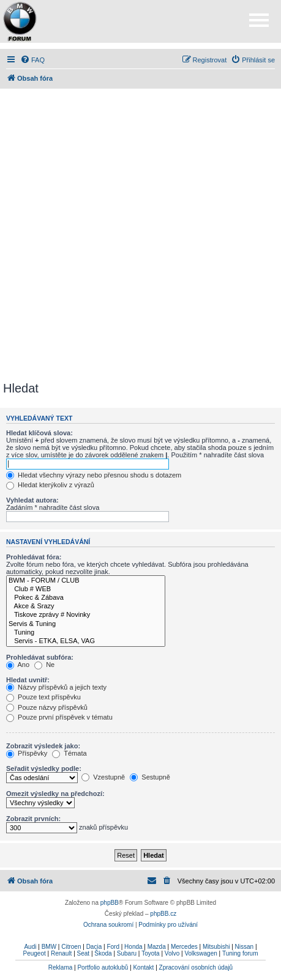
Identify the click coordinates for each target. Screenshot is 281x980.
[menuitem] (32, 60)
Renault (61, 953)
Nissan (245, 947)
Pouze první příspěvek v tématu (59, 717)
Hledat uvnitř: (28, 680)
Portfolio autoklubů (103, 967)
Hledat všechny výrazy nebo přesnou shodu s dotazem (94, 475)
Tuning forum (240, 953)
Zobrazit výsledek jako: (43, 746)
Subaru (127, 953)
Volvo (172, 953)
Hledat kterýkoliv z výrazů (50, 485)
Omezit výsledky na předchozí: (55, 794)
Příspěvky (27, 753)
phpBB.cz (163, 914)
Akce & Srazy (86, 606)
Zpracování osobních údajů (196, 967)
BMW (49, 947)
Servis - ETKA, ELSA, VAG (86, 641)
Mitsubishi (216, 947)
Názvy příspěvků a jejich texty (56, 687)
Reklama (60, 967)
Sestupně (150, 777)
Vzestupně (103, 777)
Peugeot (34, 953)
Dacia (94, 947)
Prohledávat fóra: (34, 557)
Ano (18, 665)
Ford (113, 947)
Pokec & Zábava (86, 598)
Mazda (157, 947)
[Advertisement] (140, 235)
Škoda (103, 953)
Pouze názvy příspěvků (47, 707)
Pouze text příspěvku (43, 697)
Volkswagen (200, 953)
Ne (44, 665)
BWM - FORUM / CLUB (86, 581)
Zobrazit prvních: (33, 819)
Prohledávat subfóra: (40, 657)
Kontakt (143, 967)
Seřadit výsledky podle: (44, 768)
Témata (69, 753)
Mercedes (184, 947)
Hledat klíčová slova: (39, 433)
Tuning (86, 633)
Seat (84, 953)
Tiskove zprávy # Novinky (86, 615)
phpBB (110, 903)
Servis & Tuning (86, 624)
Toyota (150, 953)
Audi (30, 947)
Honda (133, 947)
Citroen (71, 947)
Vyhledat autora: (32, 500)
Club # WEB (86, 589)
